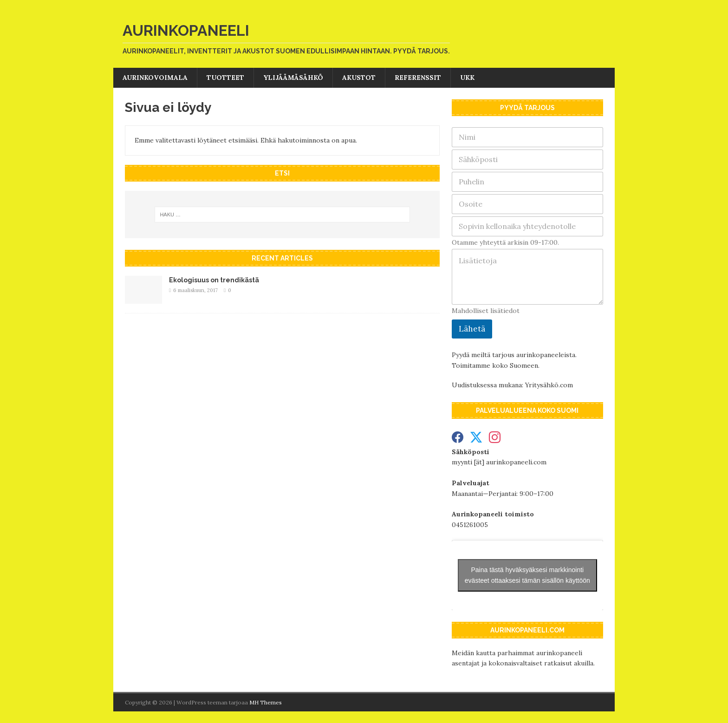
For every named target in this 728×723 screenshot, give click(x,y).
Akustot (359, 78)
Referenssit (418, 78)
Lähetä (472, 329)
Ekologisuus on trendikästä (214, 280)
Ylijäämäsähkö (293, 78)
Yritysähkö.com (549, 385)
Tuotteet (225, 78)
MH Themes (266, 702)
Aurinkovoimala (155, 78)
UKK (467, 78)
